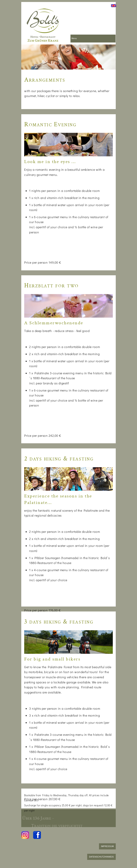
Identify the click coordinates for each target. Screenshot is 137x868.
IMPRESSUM (107, 846)
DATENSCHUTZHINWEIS (101, 857)
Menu (74, 38)
